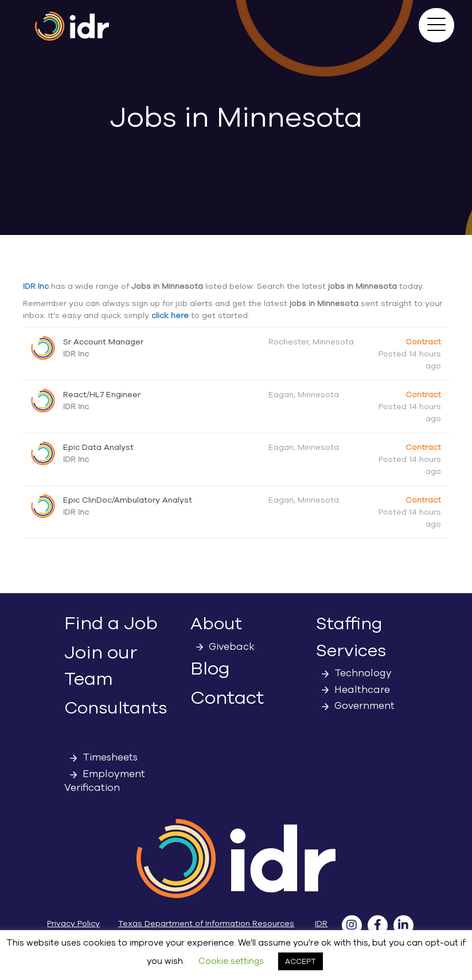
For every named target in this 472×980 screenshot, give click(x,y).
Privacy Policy (73, 924)
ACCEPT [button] (301, 961)
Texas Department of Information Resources (206, 924)
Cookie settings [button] (231, 961)
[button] (436, 25)
